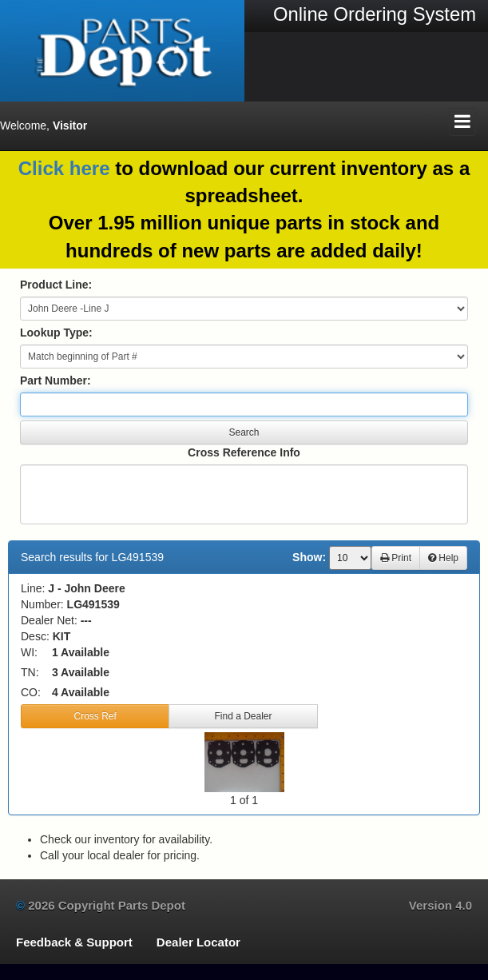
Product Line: (56, 285)
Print (396, 558)
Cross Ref (95, 716)
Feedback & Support (74, 942)
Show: (309, 557)
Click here (64, 168)
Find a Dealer (243, 716)
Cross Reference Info (244, 452)
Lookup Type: (56, 333)
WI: (29, 652)
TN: (30, 672)
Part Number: (56, 380)
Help (443, 558)
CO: (31, 692)
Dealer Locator (198, 942)
